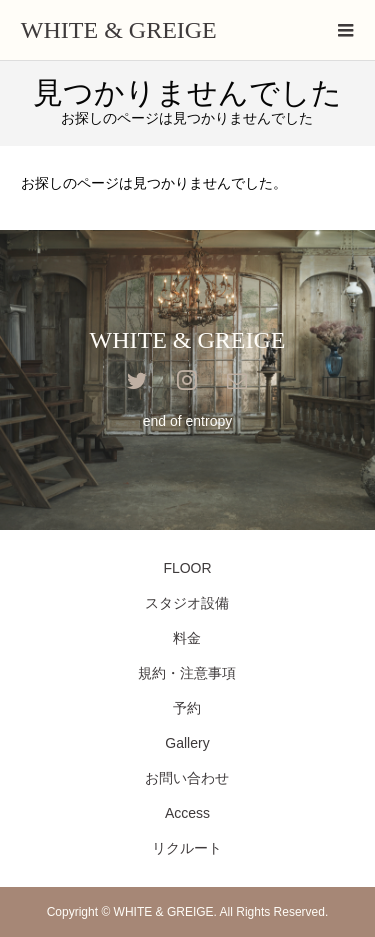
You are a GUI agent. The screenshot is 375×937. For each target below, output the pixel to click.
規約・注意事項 (187, 673)
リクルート (187, 848)
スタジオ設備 (187, 603)
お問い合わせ (187, 778)
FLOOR (187, 568)
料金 (187, 638)
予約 (187, 708)
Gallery (187, 743)
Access (187, 813)
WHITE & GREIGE (119, 30)
